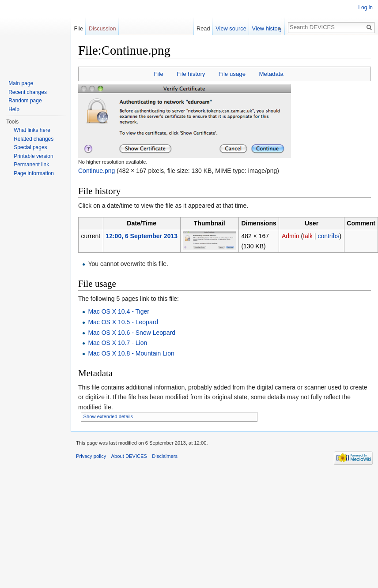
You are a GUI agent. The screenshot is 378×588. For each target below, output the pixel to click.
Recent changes (28, 92)
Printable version (33, 156)
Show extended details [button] (108, 416)
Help (14, 109)
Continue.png (96, 171)
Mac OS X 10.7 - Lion (117, 343)
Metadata (271, 74)
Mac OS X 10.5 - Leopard (123, 322)
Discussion (102, 28)
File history (191, 74)
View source (233, 28)
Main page (21, 83)
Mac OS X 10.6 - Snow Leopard (132, 333)
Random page (25, 101)
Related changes (34, 139)
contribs (328, 236)
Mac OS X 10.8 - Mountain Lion (131, 353)
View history (270, 28)
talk (308, 236)
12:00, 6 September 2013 (142, 236)
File (158, 74)
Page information (34, 173)
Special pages (30, 147)
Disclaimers (165, 456)
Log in (365, 7)
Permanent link (31, 165)
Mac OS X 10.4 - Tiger (119, 311)
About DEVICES (129, 456)
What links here (32, 130)
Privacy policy (91, 456)
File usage (232, 74)
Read (206, 28)
